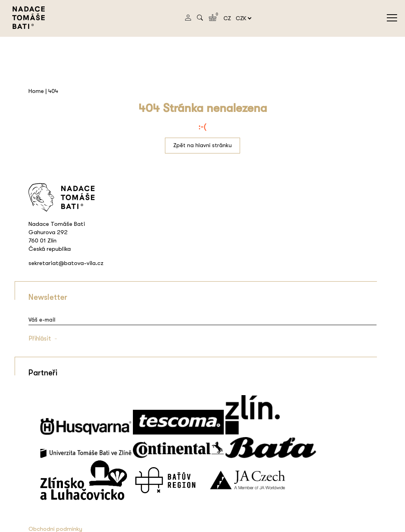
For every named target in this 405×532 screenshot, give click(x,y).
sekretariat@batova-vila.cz (66, 263)
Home (36, 91)
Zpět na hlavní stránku (202, 145)
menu (392, 18)
